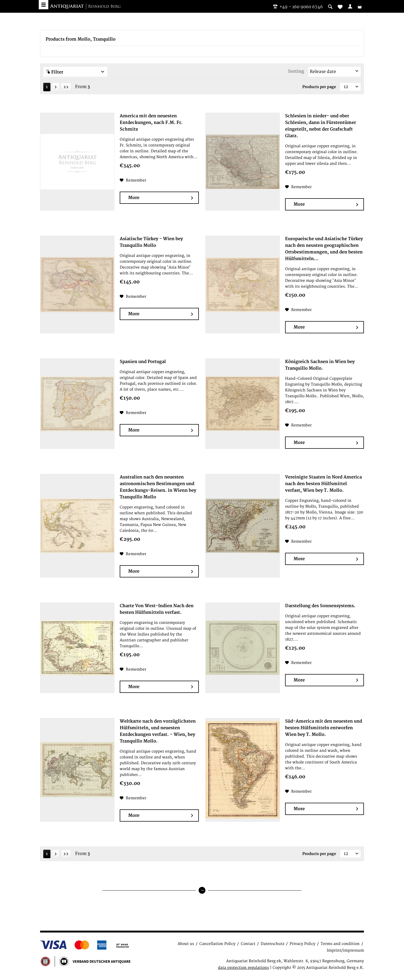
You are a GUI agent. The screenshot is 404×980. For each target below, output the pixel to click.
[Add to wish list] (133, 180)
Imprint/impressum (345, 950)
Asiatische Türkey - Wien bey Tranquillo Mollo (151, 242)
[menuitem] (350, 6)
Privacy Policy (302, 944)
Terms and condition (340, 944)
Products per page (319, 87)
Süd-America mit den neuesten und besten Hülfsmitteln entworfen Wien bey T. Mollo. (324, 728)
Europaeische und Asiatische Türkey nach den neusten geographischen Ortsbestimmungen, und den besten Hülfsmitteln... (324, 249)
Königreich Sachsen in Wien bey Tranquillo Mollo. (320, 365)
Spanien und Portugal (143, 362)
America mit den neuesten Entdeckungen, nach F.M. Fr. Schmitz (151, 123)
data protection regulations (243, 968)
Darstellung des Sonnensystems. (320, 606)
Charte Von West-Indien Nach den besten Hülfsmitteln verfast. (157, 609)
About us (186, 944)
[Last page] (66, 87)
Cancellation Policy (217, 944)
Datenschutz (272, 944)
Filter (75, 72)
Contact (248, 944)
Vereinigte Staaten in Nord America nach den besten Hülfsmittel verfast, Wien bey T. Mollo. (323, 484)
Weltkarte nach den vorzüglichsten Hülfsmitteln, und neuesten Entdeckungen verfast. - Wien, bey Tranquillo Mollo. (158, 731)
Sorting (296, 71)
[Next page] (56, 87)
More (160, 198)
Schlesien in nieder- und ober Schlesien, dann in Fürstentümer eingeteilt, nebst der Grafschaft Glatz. (321, 126)
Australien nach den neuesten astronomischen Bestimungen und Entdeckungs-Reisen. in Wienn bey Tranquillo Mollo (158, 487)
